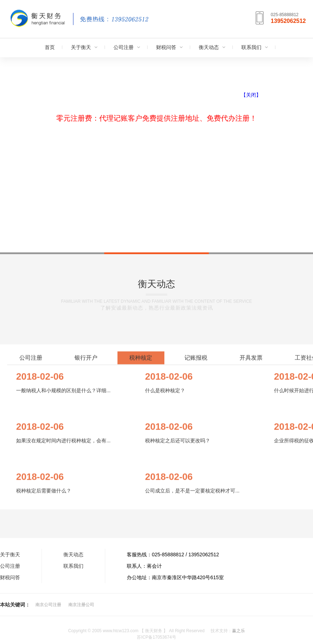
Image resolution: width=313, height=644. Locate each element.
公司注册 (124, 47)
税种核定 (141, 485)
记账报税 (196, 485)
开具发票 (251, 485)
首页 (50, 47)
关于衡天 (81, 47)
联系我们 (251, 47)
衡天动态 (209, 47)
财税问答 (166, 47)
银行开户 (86, 485)
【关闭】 (251, 95)
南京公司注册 (48, 605)
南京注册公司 (81, 605)
